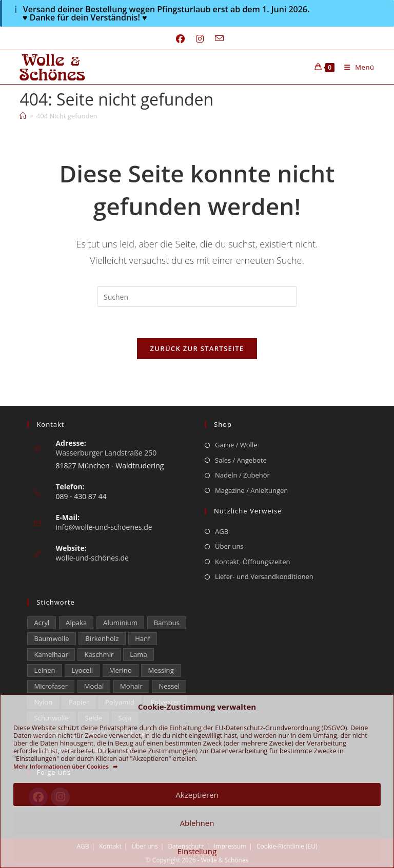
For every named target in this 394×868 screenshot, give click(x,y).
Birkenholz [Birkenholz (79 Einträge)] (102, 638)
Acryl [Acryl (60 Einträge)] (42, 623)
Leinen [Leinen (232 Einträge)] (44, 670)
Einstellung (197, 851)
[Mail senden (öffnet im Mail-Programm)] (216, 39)
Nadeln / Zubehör (242, 475)
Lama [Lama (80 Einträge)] (139, 654)
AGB (222, 531)
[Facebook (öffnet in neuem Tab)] (180, 39)
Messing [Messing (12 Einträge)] (161, 670)
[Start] (23, 116)
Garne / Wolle (236, 445)
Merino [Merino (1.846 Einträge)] (121, 670)
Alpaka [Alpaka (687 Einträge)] (76, 623)
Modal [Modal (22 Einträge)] (94, 686)
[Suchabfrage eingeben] (197, 297)
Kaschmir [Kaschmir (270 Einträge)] (99, 654)
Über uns (229, 546)
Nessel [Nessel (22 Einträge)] (169, 686)
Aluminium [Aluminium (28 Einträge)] (120, 623)
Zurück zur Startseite (197, 348)
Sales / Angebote (241, 460)
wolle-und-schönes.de (92, 558)
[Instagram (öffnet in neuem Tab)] (200, 39)
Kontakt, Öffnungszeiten (252, 562)
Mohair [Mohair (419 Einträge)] (131, 686)
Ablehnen (197, 823)
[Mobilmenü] (356, 67)
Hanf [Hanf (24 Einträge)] (143, 638)
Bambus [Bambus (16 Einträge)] (167, 623)
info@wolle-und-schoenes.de (104, 527)
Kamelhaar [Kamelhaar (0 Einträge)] (51, 654)
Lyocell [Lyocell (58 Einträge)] (82, 670)
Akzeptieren (197, 795)
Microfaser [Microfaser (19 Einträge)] (51, 686)
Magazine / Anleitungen (251, 490)
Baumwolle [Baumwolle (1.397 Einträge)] (51, 638)
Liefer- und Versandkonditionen (264, 576)
